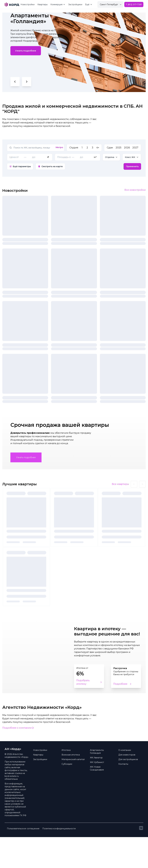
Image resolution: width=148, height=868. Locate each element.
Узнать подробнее (26, 51)
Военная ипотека (71, 786)
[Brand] (12, 4)
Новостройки (28, 4)
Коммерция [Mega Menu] (58, 4)
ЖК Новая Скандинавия (97, 799)
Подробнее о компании (18, 759)
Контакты (123, 795)
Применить (132, 166)
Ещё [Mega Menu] (89, 4)
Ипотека (66, 781)
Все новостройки (135, 190)
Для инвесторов (127, 786)
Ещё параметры (20, 166)
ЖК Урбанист (97, 793)
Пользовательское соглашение (23, 859)
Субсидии (67, 795)
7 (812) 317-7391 (134, 4)
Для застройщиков (128, 790)
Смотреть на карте (50, 166)
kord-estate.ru (12, 807)
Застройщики (75, 4)
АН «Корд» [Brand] (13, 780)
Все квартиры (120, 515)
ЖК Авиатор (96, 789)
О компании (125, 781)
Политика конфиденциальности (59, 859)
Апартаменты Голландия (97, 782)
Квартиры (42, 4)
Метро (59, 147)
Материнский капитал (73, 790)
